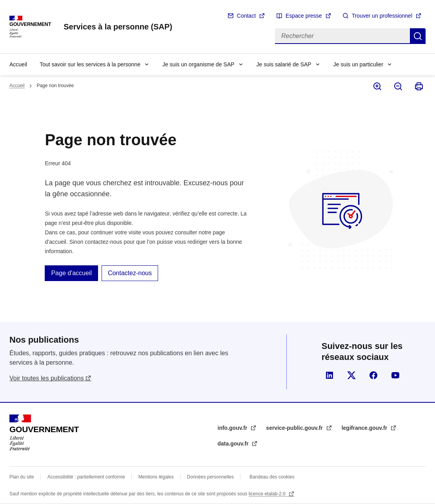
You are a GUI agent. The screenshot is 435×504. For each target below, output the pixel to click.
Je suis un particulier (359, 64)
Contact (246, 16)
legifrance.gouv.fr (365, 428)
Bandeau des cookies (272, 477)
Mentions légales (156, 477)
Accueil (18, 64)
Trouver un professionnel (382, 16)
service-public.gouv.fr (295, 428)
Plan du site (22, 477)
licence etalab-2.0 (268, 494)
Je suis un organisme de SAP (198, 64)
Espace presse (304, 16)
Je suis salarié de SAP (284, 64)
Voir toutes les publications (46, 378)
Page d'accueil (71, 273)
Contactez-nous (130, 273)
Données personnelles (210, 477)
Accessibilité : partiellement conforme (86, 477)
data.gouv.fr (234, 444)
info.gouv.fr (233, 428)
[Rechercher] (342, 36)
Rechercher (418, 36)
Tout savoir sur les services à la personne (90, 64)
